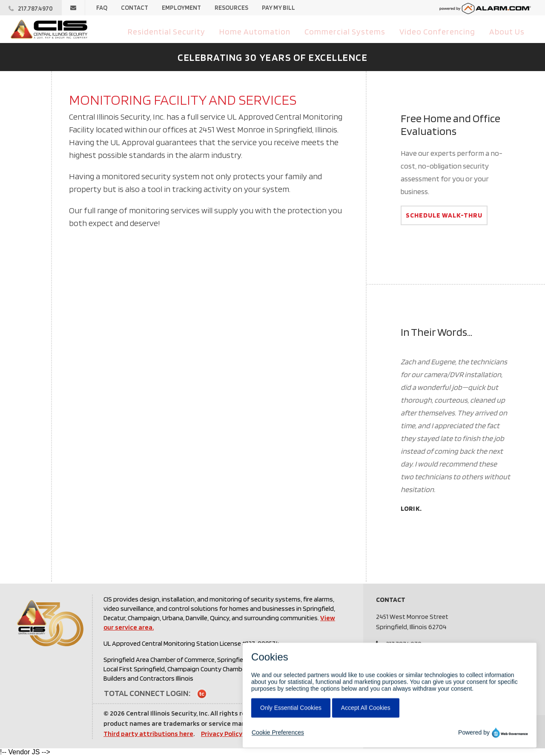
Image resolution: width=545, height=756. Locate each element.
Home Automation (264, 31)
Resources (231, 8)
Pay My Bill (278, 8)
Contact (135, 8)
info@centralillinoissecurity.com (431, 654)
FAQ (102, 8)
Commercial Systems (350, 31)
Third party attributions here (148, 734)
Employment (181, 8)
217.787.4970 (404, 644)
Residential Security (179, 31)
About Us (508, 31)
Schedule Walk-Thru (444, 215)
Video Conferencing (440, 31)
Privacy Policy (222, 734)
